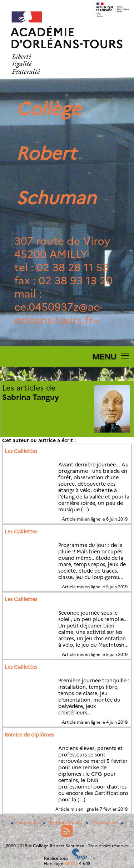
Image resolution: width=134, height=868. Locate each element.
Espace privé (102, 823)
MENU (105, 356)
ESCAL (71, 864)
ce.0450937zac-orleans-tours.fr (58, 314)
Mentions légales (63, 823)
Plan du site (26, 823)
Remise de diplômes (29, 735)
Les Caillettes (21, 451)
